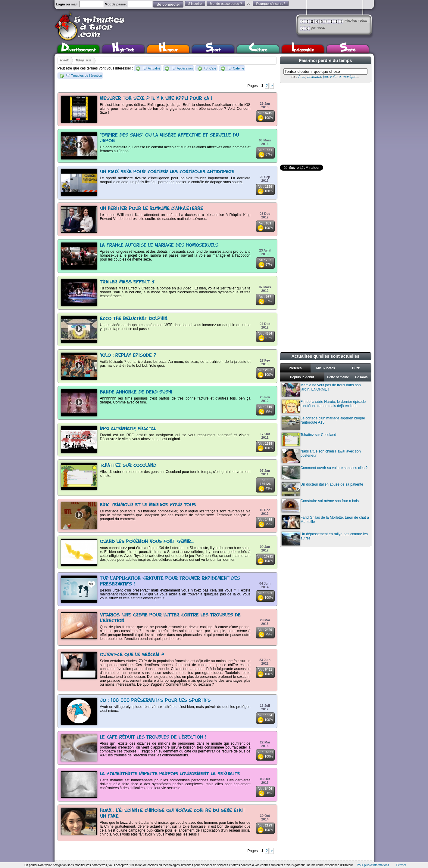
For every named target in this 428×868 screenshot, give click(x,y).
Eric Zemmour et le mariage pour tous (148, 505)
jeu (326, 77)
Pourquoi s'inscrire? (270, 4)
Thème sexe (83, 60)
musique (350, 77)
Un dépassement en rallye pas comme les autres (325, 539)
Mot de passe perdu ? (226, 4)
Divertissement (78, 49)
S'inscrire (195, 4)
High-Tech (123, 49)
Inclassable (303, 49)
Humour (168, 49)
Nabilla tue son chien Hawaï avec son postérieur (321, 456)
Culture (258, 49)
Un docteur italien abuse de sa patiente (322, 489)
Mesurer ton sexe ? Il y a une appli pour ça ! (156, 99)
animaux (314, 77)
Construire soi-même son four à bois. (321, 506)
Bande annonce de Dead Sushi (136, 392)
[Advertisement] (325, 124)
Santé (348, 49)
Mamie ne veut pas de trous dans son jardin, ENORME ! (321, 390)
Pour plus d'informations (373, 865)
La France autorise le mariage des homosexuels (159, 245)
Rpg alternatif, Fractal (128, 429)
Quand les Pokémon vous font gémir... (147, 542)
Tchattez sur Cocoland (128, 466)
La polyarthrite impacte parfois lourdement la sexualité (170, 774)
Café (213, 68)
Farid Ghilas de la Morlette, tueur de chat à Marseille (325, 522)
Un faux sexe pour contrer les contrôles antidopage (167, 172)
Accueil (64, 60)
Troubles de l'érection (87, 76)
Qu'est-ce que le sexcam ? (132, 655)
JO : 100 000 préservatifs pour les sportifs (155, 701)
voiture (335, 77)
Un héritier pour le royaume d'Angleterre (152, 209)
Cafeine (238, 68)
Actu (302, 77)
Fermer (401, 865)
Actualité (154, 68)
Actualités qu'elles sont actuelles (326, 356)
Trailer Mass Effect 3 (127, 282)
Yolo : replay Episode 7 (128, 355)
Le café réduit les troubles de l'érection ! (153, 737)
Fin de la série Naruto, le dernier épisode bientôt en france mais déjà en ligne (324, 406)
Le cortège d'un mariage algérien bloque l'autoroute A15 (323, 423)
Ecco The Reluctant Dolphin (134, 319)
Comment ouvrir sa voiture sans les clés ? (325, 473)
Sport (213, 49)
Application (185, 68)
